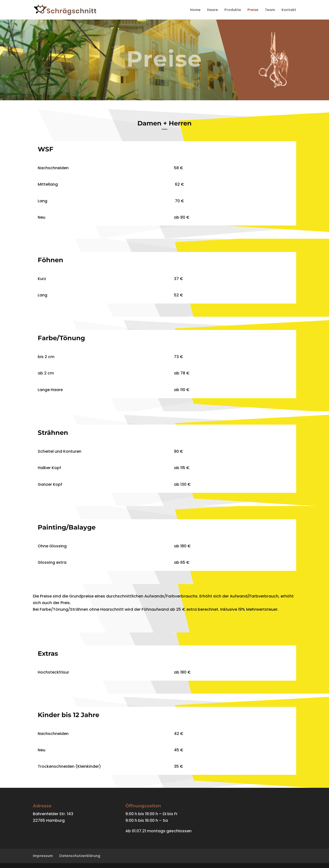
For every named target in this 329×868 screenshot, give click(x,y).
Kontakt (289, 10)
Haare (213, 10)
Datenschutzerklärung (80, 856)
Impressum (43, 856)
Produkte (233, 10)
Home (195, 10)
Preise (253, 10)
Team (270, 10)
